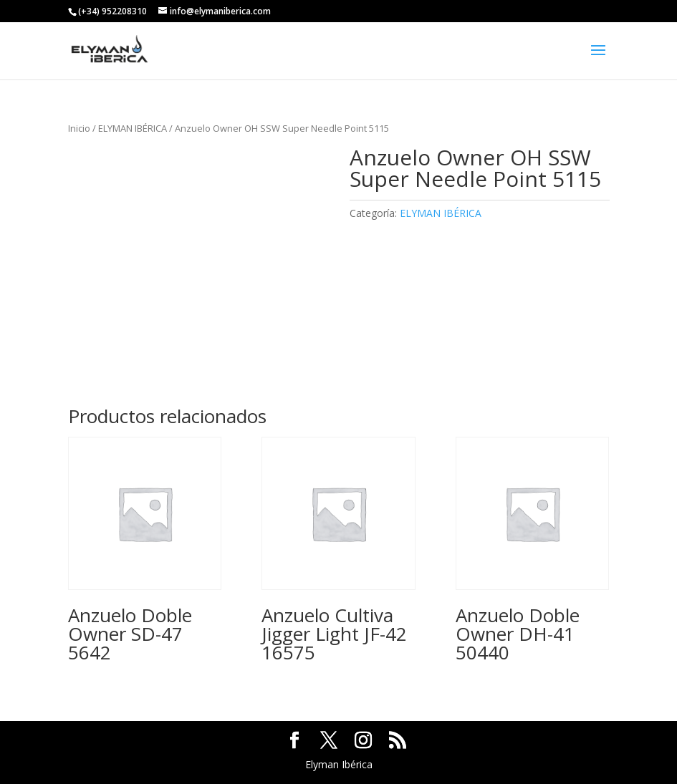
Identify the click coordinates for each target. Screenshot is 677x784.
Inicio (79, 128)
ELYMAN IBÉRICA (133, 128)
